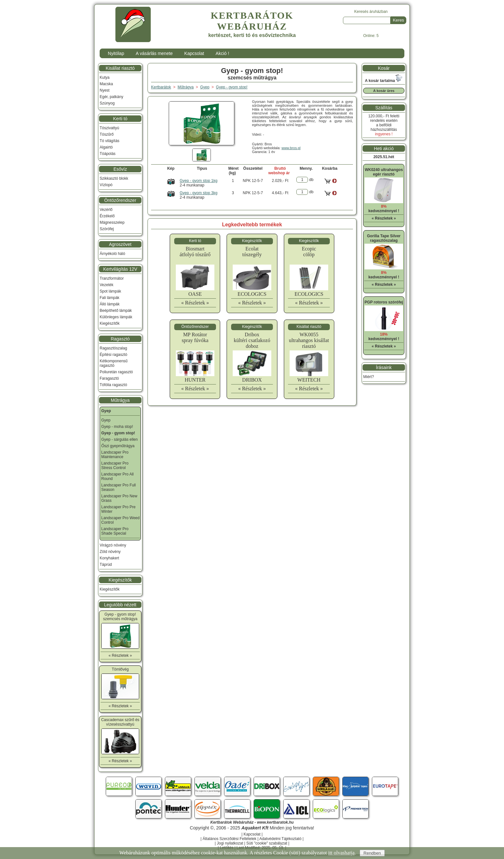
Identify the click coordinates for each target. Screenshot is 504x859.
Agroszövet (120, 244)
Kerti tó (120, 119)
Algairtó (106, 147)
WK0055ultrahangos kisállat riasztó (309, 340)
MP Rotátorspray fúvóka (195, 337)
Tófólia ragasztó (113, 385)
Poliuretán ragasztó (116, 372)
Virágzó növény (113, 545)
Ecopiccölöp (309, 252)
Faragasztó (109, 378)
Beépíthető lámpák (116, 311)
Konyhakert (109, 558)
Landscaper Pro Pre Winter (118, 509)
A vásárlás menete (154, 53)
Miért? (369, 377)
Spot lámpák (110, 291)
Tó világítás (109, 141)
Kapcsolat (194, 53)
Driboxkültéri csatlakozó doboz (252, 340)
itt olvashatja (341, 853)
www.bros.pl (291, 148)
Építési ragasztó (113, 355)
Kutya (105, 77)
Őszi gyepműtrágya (118, 446)
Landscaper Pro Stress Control (115, 466)
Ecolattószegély (252, 252)
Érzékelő (107, 216)
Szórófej (107, 229)
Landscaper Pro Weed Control (120, 520)
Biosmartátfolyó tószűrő (195, 252)
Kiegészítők (110, 323)
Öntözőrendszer (120, 200)
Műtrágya (120, 400)
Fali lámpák (109, 298)
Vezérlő (106, 210)
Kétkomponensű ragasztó (114, 363)
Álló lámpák (110, 304)
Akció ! (222, 53)
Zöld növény (110, 552)
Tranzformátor (112, 278)
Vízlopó (106, 185)
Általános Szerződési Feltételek (229, 839)
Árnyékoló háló (112, 254)
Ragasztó (120, 339)
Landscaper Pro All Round (117, 476)
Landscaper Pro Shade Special (115, 531)
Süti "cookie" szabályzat (267, 843)
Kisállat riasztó (120, 68)
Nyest (105, 90)
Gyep (106, 420)
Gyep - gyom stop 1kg (198, 181)
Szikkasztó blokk (114, 178)
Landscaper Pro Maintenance (115, 455)
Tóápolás (108, 154)
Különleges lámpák (116, 317)
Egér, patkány (111, 97)
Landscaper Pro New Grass (119, 498)
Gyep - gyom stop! (232, 87)
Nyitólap (116, 53)
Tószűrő (107, 134)
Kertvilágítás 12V (120, 269)
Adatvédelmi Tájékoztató (280, 839)
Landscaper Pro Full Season (118, 487)
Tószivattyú (109, 128)
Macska (106, 84)
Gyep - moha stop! (117, 427)
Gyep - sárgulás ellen (119, 439)
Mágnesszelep (112, 222)
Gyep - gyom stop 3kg (198, 193)
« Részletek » (195, 303)
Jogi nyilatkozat (230, 843)
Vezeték (107, 285)
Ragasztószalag (113, 348)
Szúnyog (107, 103)
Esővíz (120, 169)
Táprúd (106, 565)
